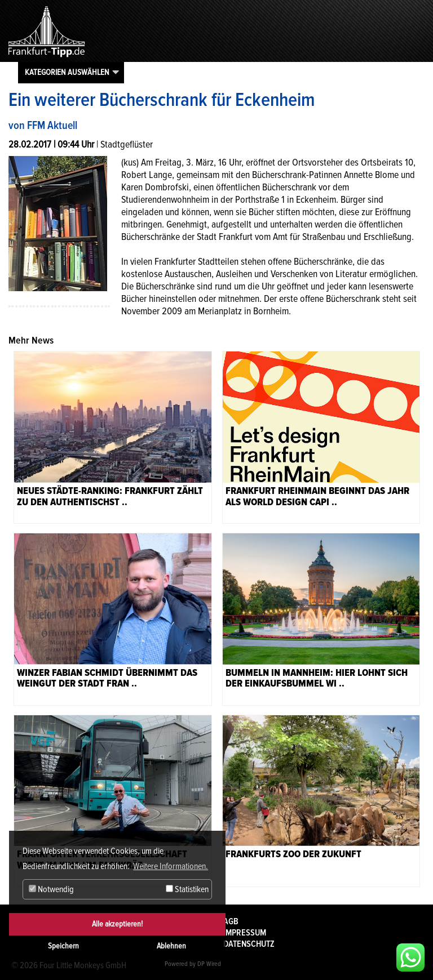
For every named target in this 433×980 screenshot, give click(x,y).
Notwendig (51, 889)
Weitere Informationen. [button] (171, 866)
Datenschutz (249, 944)
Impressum (245, 933)
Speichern (63, 946)
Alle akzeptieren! (117, 924)
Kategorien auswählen (67, 72)
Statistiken (187, 889)
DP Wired (209, 964)
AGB (231, 921)
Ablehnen (171, 946)
